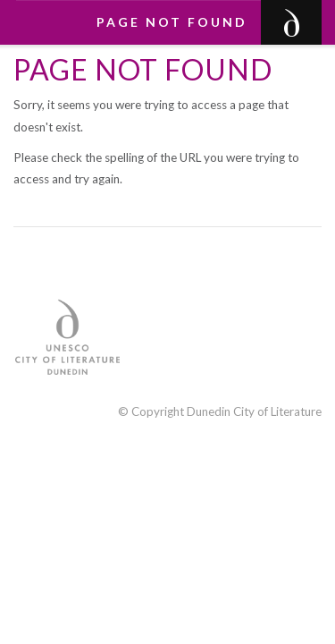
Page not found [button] (172, 22)
